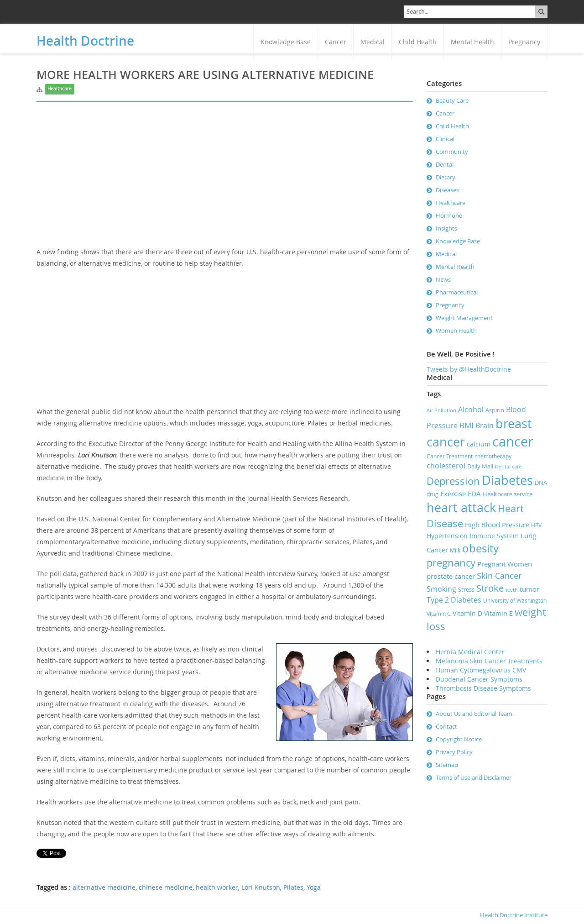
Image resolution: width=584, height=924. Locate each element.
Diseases (447, 190)
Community (452, 152)
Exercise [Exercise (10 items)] (453, 493)
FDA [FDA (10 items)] (474, 493)
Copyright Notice (459, 739)
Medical (373, 42)
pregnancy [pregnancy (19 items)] (451, 563)
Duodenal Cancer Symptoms (479, 679)
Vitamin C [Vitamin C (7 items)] (439, 614)
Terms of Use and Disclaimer (474, 777)
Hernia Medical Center (470, 652)
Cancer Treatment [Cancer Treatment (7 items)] (450, 456)
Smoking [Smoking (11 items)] (441, 589)
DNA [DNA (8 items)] (541, 483)
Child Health (418, 42)
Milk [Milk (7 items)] (455, 550)
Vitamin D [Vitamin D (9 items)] (467, 613)
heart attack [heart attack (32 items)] (461, 508)
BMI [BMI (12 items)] (467, 425)
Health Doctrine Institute (514, 915)
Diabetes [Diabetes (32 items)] (507, 480)
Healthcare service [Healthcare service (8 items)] (508, 494)
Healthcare (60, 89)
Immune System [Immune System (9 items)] (494, 536)
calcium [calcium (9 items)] (479, 444)
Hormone (449, 215)
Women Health (456, 331)
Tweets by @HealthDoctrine (469, 369)
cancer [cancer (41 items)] (513, 441)
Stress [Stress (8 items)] (466, 589)
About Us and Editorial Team (474, 714)
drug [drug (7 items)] (433, 494)
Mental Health (472, 42)
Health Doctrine (85, 41)
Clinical (445, 139)
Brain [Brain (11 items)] (485, 425)
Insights (446, 228)
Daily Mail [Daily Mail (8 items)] (480, 466)
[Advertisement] (225, 182)
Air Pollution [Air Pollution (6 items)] (441, 410)
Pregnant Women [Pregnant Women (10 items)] (505, 564)
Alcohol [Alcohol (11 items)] (471, 409)
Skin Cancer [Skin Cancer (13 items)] (499, 576)
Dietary (446, 177)
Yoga (314, 887)
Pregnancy (524, 42)
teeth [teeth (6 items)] (512, 590)
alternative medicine (104, 887)
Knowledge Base (286, 42)
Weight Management (464, 318)
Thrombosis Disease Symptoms (483, 688)
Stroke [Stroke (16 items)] (490, 588)
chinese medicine (166, 887)
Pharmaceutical (457, 292)
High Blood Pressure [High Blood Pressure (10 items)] (497, 525)
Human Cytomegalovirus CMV (481, 670)
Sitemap (447, 765)
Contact (446, 726)
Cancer (336, 42)
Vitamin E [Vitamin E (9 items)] (498, 613)
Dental (445, 164)
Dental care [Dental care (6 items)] (508, 467)
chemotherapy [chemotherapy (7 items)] (493, 456)
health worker (217, 887)
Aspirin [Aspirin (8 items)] (495, 410)
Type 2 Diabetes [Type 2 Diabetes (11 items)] (454, 600)
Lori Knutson (261, 887)
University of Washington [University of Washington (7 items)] (515, 601)
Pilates (293, 887)
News (443, 279)
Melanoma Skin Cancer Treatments (489, 661)
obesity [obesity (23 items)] (480, 548)
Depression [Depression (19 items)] (453, 481)
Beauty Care (452, 100)
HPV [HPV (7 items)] (536, 525)
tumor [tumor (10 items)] (529, 589)
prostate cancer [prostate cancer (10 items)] (451, 576)
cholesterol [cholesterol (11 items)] (446, 466)
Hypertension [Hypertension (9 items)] (447, 536)
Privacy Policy (454, 752)
